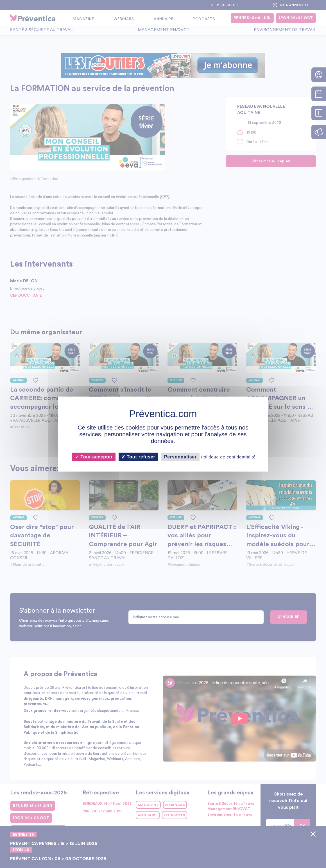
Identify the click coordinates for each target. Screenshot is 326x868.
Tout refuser (138, 457)
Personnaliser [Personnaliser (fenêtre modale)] (180, 457)
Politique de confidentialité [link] (228, 457)
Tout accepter (94, 457)
